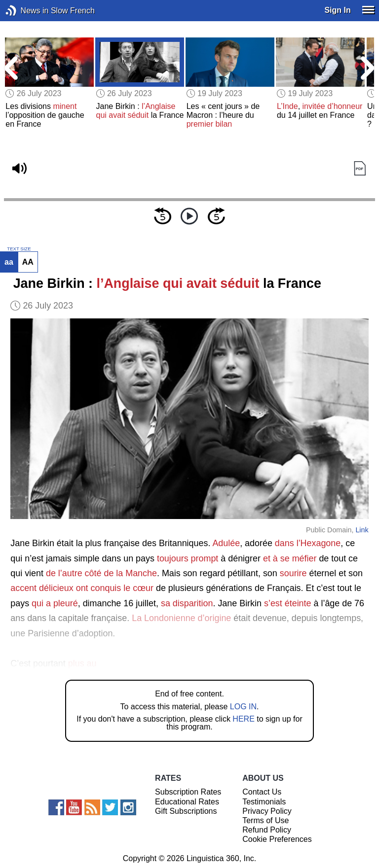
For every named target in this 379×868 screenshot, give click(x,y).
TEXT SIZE (19, 249)
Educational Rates (187, 802)
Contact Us (262, 792)
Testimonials (264, 802)
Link (362, 530)
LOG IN (243, 707)
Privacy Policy (267, 811)
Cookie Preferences (277, 839)
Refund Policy (267, 830)
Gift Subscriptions (186, 811)
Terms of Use (265, 820)
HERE (243, 719)
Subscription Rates (188, 792)
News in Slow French (26, 11)
